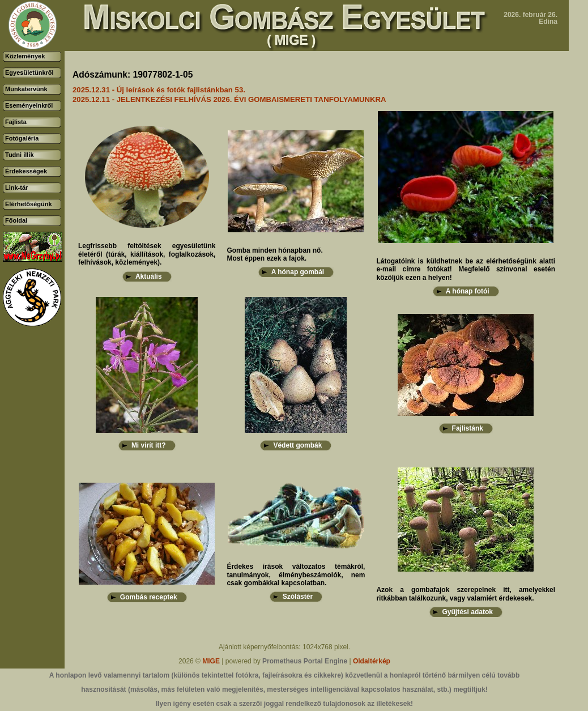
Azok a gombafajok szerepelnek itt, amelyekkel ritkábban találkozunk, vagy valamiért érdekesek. (466, 594)
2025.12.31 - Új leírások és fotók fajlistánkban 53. (159, 90)
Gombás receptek (149, 597)
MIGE (211, 661)
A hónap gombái (298, 272)
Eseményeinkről (29, 105)
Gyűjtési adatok (468, 612)
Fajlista (16, 122)
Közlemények (25, 56)
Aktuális (149, 276)
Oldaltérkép (372, 661)
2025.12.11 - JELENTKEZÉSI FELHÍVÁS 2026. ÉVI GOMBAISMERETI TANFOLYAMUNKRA (229, 99)
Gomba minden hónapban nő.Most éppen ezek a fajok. (274, 254)
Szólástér (298, 597)
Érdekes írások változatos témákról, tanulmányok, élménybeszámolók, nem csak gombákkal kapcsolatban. (296, 575)
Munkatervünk (26, 89)
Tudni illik (20, 155)
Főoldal (16, 220)
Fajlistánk (468, 428)
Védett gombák (297, 445)
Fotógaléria (22, 138)
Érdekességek (26, 171)
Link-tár (16, 188)
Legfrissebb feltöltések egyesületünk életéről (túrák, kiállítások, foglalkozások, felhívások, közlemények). (147, 254)
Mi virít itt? (149, 445)
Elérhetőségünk (29, 204)
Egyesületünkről (29, 73)
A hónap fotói (468, 291)
